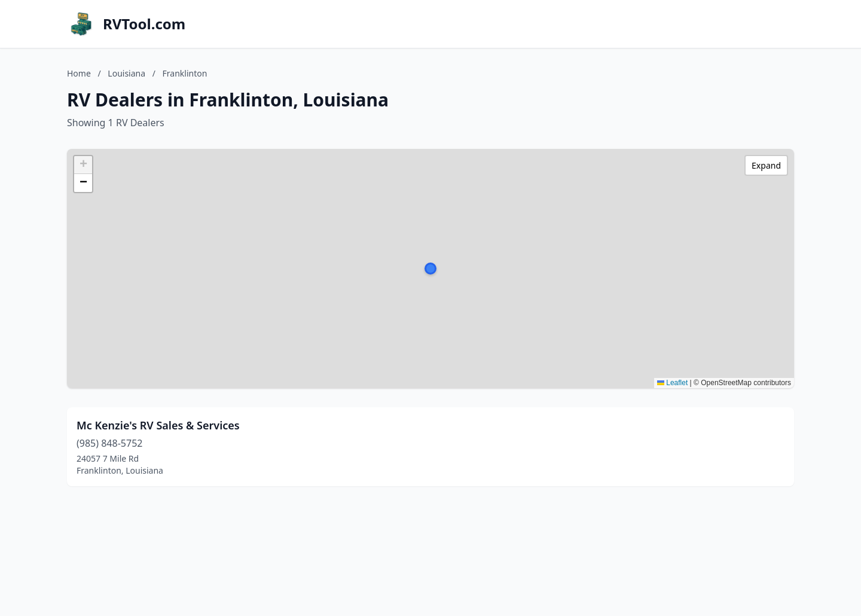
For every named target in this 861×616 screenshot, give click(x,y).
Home (79, 73)
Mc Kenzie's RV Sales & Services (158, 425)
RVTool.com (144, 24)
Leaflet (672, 383)
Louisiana (126, 73)
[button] (430, 269)
